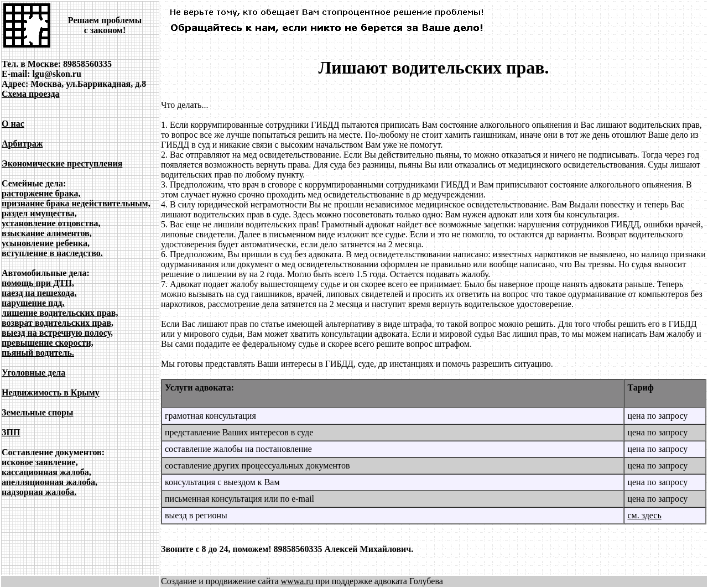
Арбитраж (22, 144)
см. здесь (644, 515)
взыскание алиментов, (47, 233)
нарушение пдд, (33, 303)
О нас (13, 124)
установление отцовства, (51, 223)
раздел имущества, (39, 213)
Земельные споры (38, 412)
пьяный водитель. (38, 353)
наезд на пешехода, (39, 293)
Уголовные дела (33, 373)
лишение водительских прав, (60, 313)
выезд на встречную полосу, (57, 333)
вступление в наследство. (52, 253)
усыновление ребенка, (46, 243)
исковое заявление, (40, 462)
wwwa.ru (297, 581)
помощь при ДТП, (38, 283)
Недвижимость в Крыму (51, 392)
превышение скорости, (48, 343)
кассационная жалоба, (46, 472)
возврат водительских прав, (58, 323)
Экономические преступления (62, 163)
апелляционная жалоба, (50, 482)
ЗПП (11, 432)
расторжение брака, (41, 193)
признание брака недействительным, (76, 203)
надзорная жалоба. (39, 492)
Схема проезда (31, 94)
